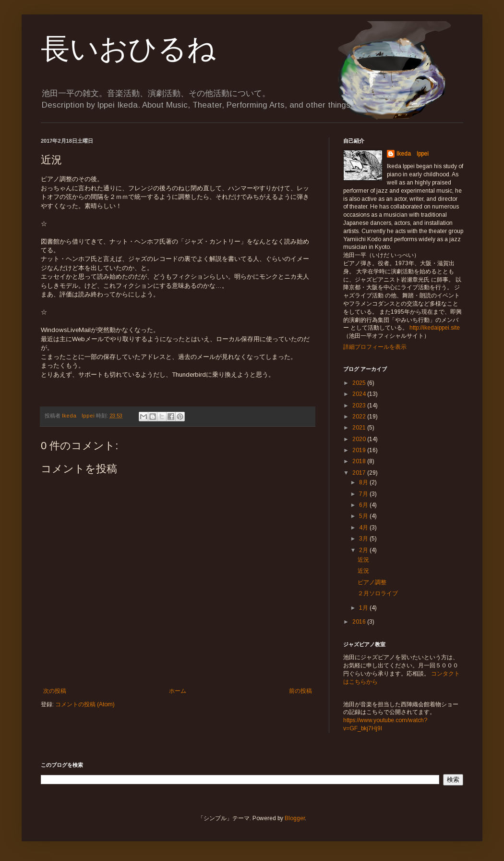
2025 (360, 383)
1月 (364, 608)
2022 (360, 417)
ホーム (178, 691)
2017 (360, 473)
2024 (360, 394)
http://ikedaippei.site (435, 328)
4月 (364, 528)
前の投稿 (300, 691)
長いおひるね (128, 49)
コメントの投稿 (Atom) (85, 704)
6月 (364, 505)
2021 (360, 428)
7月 (364, 494)
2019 (360, 450)
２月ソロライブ (378, 593)
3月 (364, 539)
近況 (363, 560)
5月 (364, 516)
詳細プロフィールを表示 (375, 347)
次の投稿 (55, 691)
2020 (360, 439)
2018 (360, 461)
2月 (364, 550)
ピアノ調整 (372, 582)
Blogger (295, 818)
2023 (360, 406)
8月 (364, 482)
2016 (360, 622)
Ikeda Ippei (413, 154)
